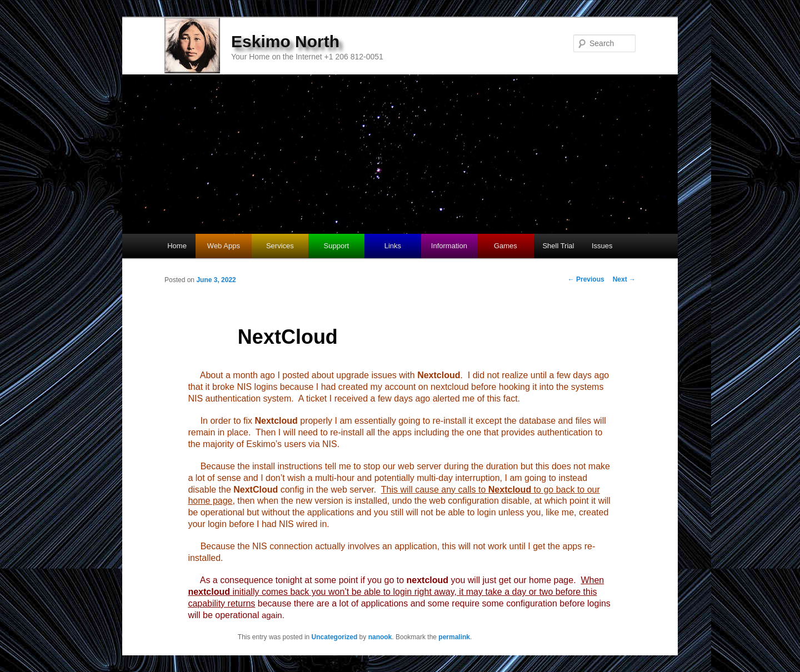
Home (177, 246)
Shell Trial (558, 246)
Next (624, 279)
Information (449, 246)
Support (337, 246)
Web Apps (224, 246)
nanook (380, 637)
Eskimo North (285, 41)
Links (393, 246)
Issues (602, 246)
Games (506, 246)
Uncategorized (335, 637)
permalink (454, 637)
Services (280, 246)
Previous (586, 279)
